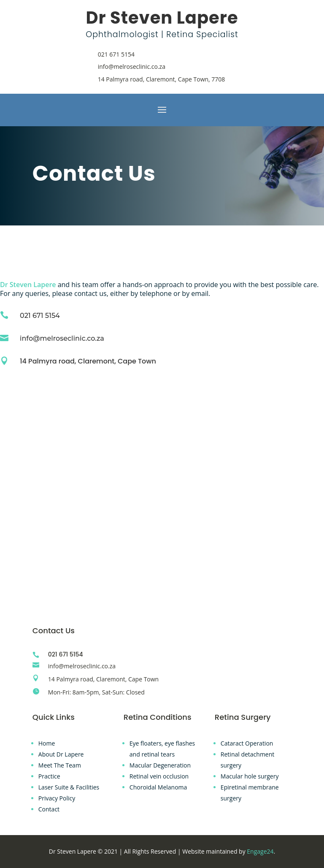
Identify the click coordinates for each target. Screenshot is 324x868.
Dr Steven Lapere (28, 285)
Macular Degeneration (160, 765)
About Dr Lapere (61, 754)
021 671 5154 (116, 54)
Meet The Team (60, 765)
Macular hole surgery (250, 776)
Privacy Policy (57, 798)
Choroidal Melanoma (158, 787)
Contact (49, 809)
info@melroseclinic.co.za (132, 66)
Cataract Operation (247, 743)
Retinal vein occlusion (159, 776)
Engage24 (260, 851)
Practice (49, 776)
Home (47, 743)
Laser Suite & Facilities (69, 787)
